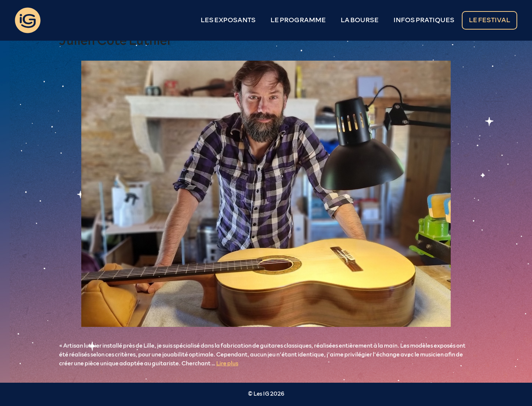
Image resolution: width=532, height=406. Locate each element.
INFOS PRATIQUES (424, 20)
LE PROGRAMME (298, 20)
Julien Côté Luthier (115, 41)
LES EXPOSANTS (228, 20)
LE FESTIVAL (490, 20)
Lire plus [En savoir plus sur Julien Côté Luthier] (227, 363)
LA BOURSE (360, 20)
